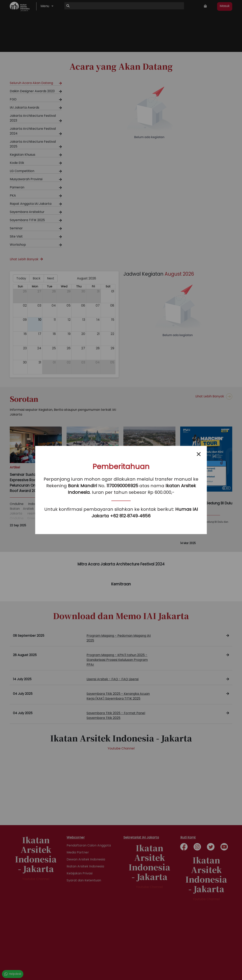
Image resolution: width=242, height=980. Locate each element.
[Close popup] (199, 454)
